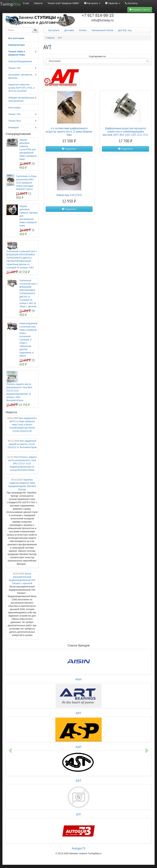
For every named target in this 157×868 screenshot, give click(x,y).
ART (78, 713)
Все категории (16, 38)
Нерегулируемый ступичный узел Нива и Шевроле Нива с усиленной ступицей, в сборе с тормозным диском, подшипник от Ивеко (28, 340)
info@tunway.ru (103, 20)
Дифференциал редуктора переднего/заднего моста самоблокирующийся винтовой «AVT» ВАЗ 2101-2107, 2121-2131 (126, 131)
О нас (26, 3)
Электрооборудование (20, 61)
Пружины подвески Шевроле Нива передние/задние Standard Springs (22, 485)
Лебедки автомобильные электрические (22, 99)
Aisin (78, 679)
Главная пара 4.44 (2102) (69, 195)
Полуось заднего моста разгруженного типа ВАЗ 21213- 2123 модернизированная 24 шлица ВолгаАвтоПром (22, 463)
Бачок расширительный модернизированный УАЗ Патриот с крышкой (22, 578)
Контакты (131, 3)
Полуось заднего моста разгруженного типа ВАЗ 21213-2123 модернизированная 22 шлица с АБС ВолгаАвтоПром (19, 392)
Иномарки (22, 127)
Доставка (69, 30)
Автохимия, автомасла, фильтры (22, 76)
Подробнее (69, 149)
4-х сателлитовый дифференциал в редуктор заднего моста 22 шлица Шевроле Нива (69, 131)
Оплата (83, 30)
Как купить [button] (92, 3)
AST (78, 781)
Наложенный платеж (102, 30)
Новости (38, 3)
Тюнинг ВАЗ (22, 121)
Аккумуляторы (17, 45)
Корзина (140, 10)
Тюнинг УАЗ (22, 68)
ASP (78, 747)
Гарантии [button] (113, 3)
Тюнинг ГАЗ (22, 114)
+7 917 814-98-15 (98, 15)
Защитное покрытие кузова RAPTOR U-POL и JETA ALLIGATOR (21, 88)
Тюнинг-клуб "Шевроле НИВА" (63, 3)
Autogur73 (78, 848)
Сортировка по (97, 56)
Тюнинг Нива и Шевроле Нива (22, 53)
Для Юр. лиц (125, 30)
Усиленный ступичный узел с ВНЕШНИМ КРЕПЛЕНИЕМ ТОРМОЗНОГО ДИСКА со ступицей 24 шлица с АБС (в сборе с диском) (28, 293)
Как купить (54, 30)
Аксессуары (14, 108)
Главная (50, 38)
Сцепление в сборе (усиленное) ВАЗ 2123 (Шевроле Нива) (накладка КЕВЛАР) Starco (26, 183)
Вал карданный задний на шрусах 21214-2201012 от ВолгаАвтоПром (22, 444)
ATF (79, 815)
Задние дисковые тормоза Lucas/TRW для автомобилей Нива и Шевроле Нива (28, 149)
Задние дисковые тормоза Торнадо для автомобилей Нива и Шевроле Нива (28, 216)
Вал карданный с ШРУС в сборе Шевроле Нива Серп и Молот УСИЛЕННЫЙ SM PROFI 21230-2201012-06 (22, 425)
